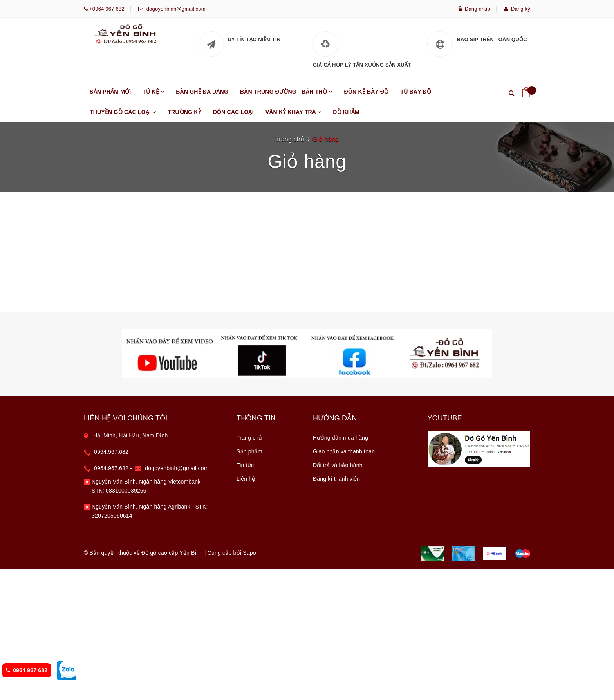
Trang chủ (290, 139)
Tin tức (245, 417)
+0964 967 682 (106, 9)
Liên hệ (246, 431)
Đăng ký (517, 9)
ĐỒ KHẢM (346, 112)
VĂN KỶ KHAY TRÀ (293, 115)
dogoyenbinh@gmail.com (174, 9)
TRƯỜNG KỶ (184, 112)
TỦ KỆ (153, 95)
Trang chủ (249, 390)
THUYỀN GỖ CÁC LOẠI (123, 115)
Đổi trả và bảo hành (338, 417)
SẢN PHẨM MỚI (110, 92)
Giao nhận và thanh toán (344, 403)
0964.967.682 (111, 404)
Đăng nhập (474, 9)
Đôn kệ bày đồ (367, 92)
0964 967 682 (27, 670)
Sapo (249, 505)
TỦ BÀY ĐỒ (416, 92)
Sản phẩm (249, 403)
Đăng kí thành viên (336, 431)
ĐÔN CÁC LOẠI (233, 112)
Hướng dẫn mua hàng (340, 390)
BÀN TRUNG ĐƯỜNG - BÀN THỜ (286, 95)
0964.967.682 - (115, 420)
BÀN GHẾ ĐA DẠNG (202, 92)
